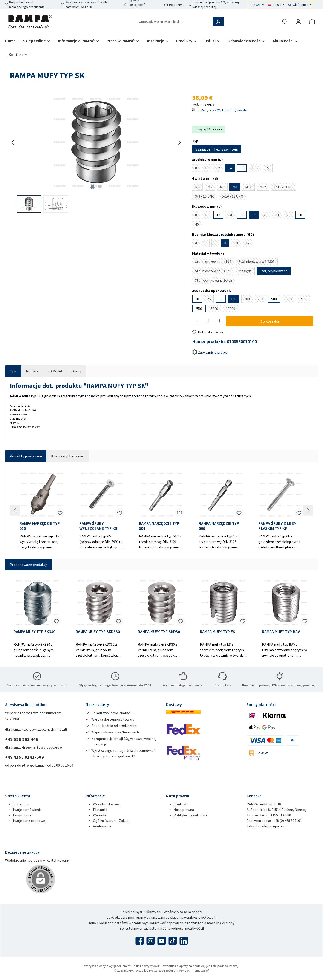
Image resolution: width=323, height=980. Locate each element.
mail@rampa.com (272, 826)
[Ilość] (208, 321)
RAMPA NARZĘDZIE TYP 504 (159, 526)
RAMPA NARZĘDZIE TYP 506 (219, 526)
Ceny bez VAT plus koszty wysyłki (224, 110)
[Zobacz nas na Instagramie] (151, 941)
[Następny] (179, 142)
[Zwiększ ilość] (220, 321)
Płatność (100, 810)
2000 (305, 300)
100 (234, 299)
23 (278, 216)
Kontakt (180, 804)
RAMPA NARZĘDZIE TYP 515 (40, 526)
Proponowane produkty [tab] (28, 565)
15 (242, 215)
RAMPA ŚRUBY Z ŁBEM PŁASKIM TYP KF (277, 526)
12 (220, 169)
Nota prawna (184, 810)
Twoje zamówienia (27, 810)
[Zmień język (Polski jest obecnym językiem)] (276, 5)
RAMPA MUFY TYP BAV (281, 632)
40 (198, 225)
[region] (96, 153)
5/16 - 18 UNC (234, 197)
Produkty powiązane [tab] (26, 456)
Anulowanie (102, 826)
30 (300, 215)
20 (267, 216)
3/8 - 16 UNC (206, 197)
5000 (216, 309)
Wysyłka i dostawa (107, 804)
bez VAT (255, 5)
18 (254, 215)
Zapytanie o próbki (210, 352)
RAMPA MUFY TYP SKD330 (98, 632)
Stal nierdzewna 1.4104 (215, 262)
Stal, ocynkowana (274, 271)
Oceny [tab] (76, 371)
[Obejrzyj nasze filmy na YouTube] (162, 941)
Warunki (99, 815)
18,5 (256, 169)
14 (230, 168)
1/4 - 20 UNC (285, 188)
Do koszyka (270, 321)
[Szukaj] (218, 22)
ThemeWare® (200, 971)
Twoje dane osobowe (29, 821)
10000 (232, 309)
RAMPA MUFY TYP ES (218, 632)
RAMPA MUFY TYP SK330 (34, 632)
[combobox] (161, 22)
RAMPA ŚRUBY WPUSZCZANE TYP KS (98, 526)
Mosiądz (247, 272)
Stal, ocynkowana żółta (215, 281)
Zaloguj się (21, 804)
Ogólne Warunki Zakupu (112, 821)
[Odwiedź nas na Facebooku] (140, 941)
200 (249, 300)
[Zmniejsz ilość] (197, 321)
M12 (264, 188)
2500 (199, 309)
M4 (199, 188)
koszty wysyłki (150, 966)
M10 (250, 188)
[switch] (196, 110)
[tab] (13, 371)
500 (274, 299)
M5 (211, 188)
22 (269, 169)
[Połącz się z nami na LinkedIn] (184, 941)
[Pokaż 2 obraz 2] (100, 186)
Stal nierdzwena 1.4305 (258, 262)
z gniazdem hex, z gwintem (217, 149)
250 (262, 300)
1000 (290, 300)
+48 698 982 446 (22, 739)
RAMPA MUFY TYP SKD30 (159, 632)
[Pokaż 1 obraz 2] (92, 186)
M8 (235, 187)
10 (208, 169)
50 (221, 299)
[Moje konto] (298, 22)
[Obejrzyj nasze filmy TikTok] (173, 941)
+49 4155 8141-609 (25, 757)
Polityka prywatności (190, 815)
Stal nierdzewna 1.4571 (215, 272)
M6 (224, 188)
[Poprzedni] (13, 142)
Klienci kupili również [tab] (68, 456)
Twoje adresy (23, 815)
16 (242, 168)
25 (290, 216)
